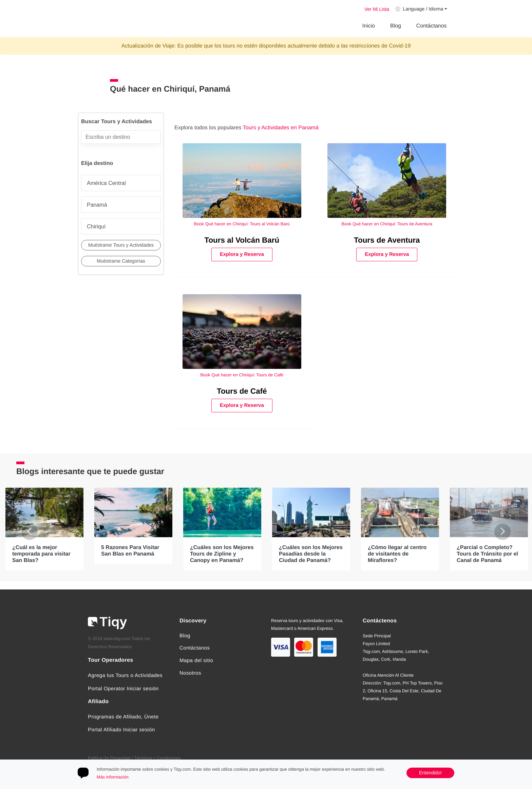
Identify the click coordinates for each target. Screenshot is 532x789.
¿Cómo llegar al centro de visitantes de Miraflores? (397, 554)
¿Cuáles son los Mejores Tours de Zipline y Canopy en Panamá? (222, 554)
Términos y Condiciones (157, 758)
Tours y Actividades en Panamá (281, 128)
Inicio (369, 26)
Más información (113, 777)
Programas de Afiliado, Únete (123, 717)
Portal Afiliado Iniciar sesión (121, 730)
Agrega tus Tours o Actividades (125, 675)
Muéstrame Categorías (121, 261)
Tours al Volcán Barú (242, 240)
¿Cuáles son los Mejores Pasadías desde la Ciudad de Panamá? (311, 554)
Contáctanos (432, 26)
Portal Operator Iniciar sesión (123, 689)
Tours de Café (242, 391)
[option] (44, 529)
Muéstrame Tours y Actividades (121, 245)
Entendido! (430, 773)
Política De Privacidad (109, 758)
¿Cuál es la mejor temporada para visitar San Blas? (41, 554)
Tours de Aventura (387, 240)
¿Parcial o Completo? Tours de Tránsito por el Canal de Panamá (487, 554)
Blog (396, 26)
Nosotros (190, 673)
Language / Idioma (423, 9)
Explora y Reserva (242, 254)
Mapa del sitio (196, 661)
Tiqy (98, 26)
